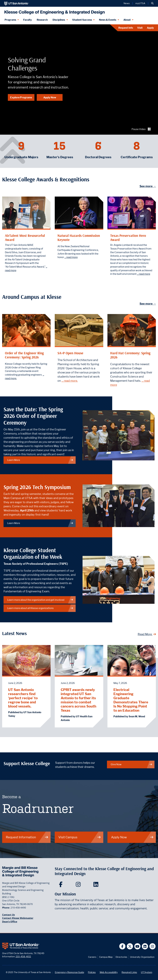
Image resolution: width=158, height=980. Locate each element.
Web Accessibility (109, 972)
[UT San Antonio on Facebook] (122, 946)
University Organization (142, 957)
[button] (152, 3)
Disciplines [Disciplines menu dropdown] (59, 20)
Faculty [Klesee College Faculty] (28, 20)
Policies (92, 972)
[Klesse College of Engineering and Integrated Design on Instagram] (79, 885)
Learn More (40, 460)
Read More (147, 634)
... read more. (70, 381)
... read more (71, 257)
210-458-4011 (23, 956)
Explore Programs (21, 97)
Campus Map (106, 957)
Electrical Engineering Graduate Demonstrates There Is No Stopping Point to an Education (131, 700)
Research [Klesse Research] (42, 20)
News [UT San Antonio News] (127, 3)
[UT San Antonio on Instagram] (153, 946)
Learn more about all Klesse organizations (40, 608)
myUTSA (140, 3)
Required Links (129, 972)
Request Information (27, 837)
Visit (140, 28)
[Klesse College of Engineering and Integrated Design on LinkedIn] (97, 885)
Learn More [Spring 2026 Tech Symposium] (40, 523)
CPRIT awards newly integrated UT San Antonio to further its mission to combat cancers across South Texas (78, 700)
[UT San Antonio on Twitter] (130, 946)
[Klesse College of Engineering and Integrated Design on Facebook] (61, 885)
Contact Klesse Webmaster (18, 918)
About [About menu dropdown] (127, 20)
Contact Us (8, 915)
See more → (148, 186)
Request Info (126, 28)
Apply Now (50, 97)
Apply (150, 28)
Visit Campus (80, 837)
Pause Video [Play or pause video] (141, 129)
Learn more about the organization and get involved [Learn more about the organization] (40, 600)
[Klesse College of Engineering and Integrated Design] (54, 11)
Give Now (131, 764)
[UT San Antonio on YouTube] (137, 946)
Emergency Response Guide (69, 972)
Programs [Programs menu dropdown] (10, 20)
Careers (92, 957)
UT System (147, 972)
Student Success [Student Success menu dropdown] (82, 20)
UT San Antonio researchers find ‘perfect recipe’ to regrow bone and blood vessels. (23, 698)
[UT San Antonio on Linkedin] (145, 946)
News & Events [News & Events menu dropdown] (108, 20)
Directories (121, 957)
